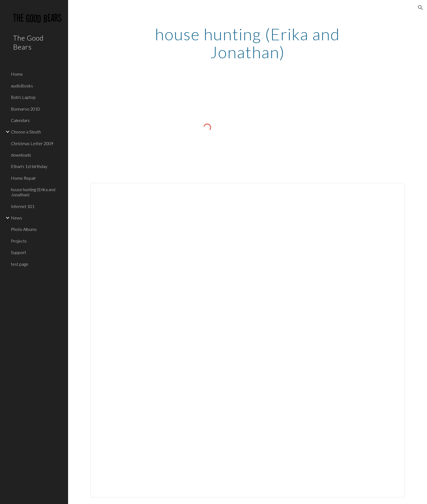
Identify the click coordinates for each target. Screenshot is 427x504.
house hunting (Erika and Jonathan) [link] (33, 192)
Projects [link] (19, 241)
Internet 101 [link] (23, 206)
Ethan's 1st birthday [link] (29, 166)
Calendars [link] (20, 120)
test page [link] (20, 264)
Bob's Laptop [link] (23, 97)
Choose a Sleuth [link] (26, 132)
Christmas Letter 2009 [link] (32, 143)
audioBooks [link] (22, 86)
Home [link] (17, 74)
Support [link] (19, 252)
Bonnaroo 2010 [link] (25, 109)
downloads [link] (21, 155)
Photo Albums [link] (24, 229)
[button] (420, 8)
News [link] (16, 218)
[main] (248, 43)
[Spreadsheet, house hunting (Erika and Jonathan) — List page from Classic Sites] (248, 340)
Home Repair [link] (23, 178)
